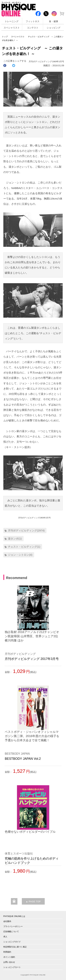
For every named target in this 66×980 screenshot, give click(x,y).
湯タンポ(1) (15, 539)
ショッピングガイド (12, 942)
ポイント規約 (9, 957)
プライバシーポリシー (13, 926)
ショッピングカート (12, 967)
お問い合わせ (9, 962)
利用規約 (7, 952)
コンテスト (33, 28)
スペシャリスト (12, 28)
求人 (5, 937)
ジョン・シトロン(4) (20, 555)
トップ (5, 37)
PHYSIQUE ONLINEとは (14, 916)
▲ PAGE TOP (33, 902)
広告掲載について (11, 931)
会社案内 (7, 921)
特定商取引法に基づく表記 (15, 947)
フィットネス (33, 21)
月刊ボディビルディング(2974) (26, 530)
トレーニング (12, 21)
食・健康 (54, 21)
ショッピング (54, 28)
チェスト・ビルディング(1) (24, 547)
